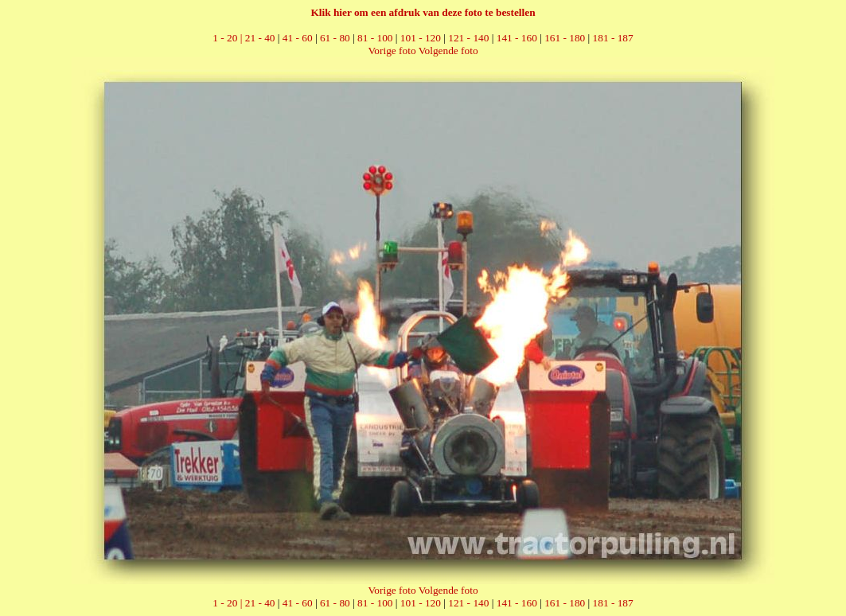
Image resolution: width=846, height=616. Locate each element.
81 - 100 (375, 38)
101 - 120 (421, 38)
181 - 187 (613, 38)
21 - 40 (260, 38)
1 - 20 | (228, 38)
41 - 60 (298, 38)
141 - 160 (517, 38)
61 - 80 (335, 38)
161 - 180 (565, 38)
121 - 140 (468, 38)
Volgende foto (448, 51)
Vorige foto (392, 51)
